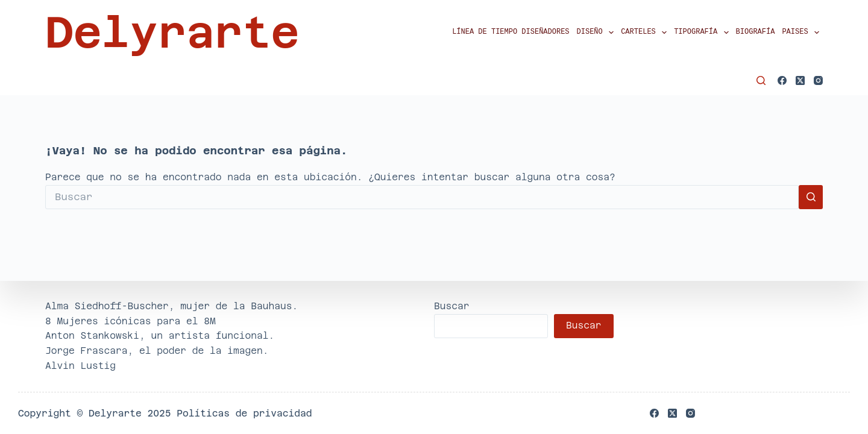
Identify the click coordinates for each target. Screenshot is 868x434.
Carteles (646, 33)
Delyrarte (172, 33)
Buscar (452, 306)
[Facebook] (782, 80)
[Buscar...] (422, 197)
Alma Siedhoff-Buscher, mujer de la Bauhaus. (171, 306)
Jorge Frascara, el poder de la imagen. (157, 351)
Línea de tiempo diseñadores (511, 32)
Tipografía (703, 33)
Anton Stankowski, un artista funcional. (160, 335)
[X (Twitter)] (800, 80)
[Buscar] (761, 80)
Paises (802, 33)
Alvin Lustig (80, 366)
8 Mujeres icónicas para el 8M (131, 321)
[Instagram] (818, 80)
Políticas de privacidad (244, 413)
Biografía (756, 32)
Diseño (597, 33)
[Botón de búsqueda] (811, 197)
